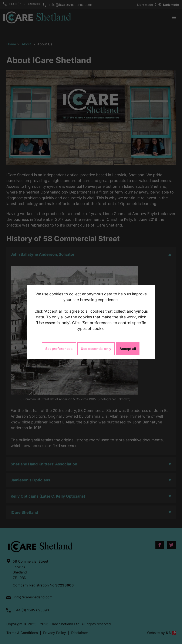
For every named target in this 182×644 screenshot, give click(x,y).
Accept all (128, 349)
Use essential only (96, 349)
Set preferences (59, 349)
